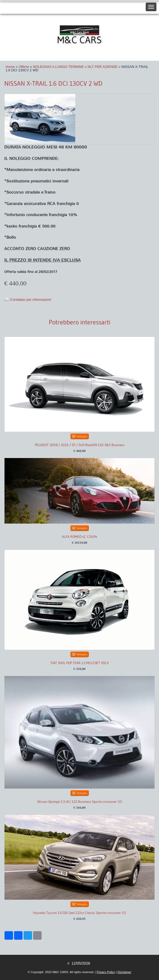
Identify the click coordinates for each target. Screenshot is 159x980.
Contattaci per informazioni (31, 300)
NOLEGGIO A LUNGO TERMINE (58, 67)
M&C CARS (79, 40)
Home (10, 67)
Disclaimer (124, 972)
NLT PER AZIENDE (103, 67)
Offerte (24, 67)
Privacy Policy (106, 972)
